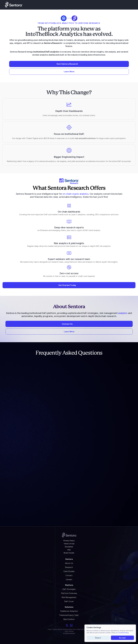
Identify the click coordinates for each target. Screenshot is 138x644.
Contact (69, 575)
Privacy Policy (69, 541)
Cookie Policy (124, 632)
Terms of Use (69, 544)
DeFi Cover (69, 601)
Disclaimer (69, 547)
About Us (69, 563)
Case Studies (69, 571)
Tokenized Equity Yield (69, 615)
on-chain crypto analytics (75, 194)
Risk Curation (69, 619)
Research (69, 567)
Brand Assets (69, 553)
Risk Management (69, 597)
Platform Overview (69, 593)
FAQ (69, 550)
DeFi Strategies (69, 589)
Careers (69, 579)
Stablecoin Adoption (69, 611)
